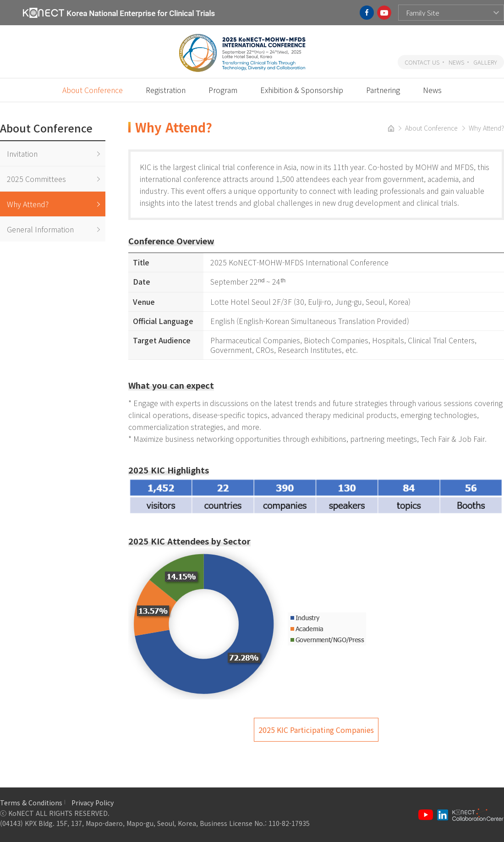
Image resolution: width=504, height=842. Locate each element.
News (432, 90)
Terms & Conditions (31, 803)
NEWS (456, 62)
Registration (166, 90)
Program (223, 90)
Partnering (383, 90)
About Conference (93, 90)
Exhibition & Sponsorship (302, 90)
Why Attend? (28, 204)
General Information (40, 229)
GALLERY (485, 62)
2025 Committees (36, 179)
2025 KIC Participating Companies (316, 730)
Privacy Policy (93, 803)
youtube (384, 13)
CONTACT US (422, 62)
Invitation (22, 154)
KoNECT (119, 13)
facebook (367, 13)
